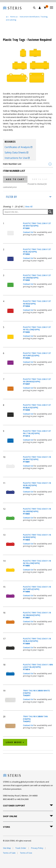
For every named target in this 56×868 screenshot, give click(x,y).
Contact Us (28, 232)
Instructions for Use (17, 158)
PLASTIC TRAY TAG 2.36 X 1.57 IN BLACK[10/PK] (37, 407)
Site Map (7, 848)
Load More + (15, 742)
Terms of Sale (9, 853)
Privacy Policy (37, 848)
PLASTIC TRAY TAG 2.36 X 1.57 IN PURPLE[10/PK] (37, 356)
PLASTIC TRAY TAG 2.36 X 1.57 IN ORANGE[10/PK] (37, 382)
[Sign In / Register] (40, 8)
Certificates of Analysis (18, 147)
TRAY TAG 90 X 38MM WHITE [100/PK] (36, 693)
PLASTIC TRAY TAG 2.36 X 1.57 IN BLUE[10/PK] (37, 252)
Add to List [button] (40, 179)
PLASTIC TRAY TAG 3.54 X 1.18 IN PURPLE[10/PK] (37, 589)
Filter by (11, 197)
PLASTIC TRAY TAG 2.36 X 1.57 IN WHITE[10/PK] (37, 226)
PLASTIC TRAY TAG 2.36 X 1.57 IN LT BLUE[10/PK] (37, 433)
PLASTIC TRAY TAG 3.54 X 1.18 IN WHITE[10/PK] (37, 459)
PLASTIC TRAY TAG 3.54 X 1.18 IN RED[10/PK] (37, 537)
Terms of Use (26, 853)
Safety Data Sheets (16, 153)
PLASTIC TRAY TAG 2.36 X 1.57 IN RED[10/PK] (37, 304)
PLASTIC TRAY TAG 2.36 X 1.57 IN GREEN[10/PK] (37, 278)
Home (13, 17)
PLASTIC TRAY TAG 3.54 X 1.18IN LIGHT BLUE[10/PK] (38, 667)
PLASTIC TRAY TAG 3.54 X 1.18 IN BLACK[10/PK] (37, 641)
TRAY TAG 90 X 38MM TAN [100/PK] (35, 719)
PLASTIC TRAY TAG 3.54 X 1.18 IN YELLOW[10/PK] (37, 563)
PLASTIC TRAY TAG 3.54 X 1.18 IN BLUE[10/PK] (37, 485)
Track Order (21, 848)
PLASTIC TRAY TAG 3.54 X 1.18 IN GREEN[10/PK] (37, 511)
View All (29, 207)
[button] (36, 11)
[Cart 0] (45, 8)
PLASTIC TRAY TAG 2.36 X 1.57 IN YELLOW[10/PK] (37, 330)
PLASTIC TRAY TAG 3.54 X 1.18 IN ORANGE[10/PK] (37, 615)
